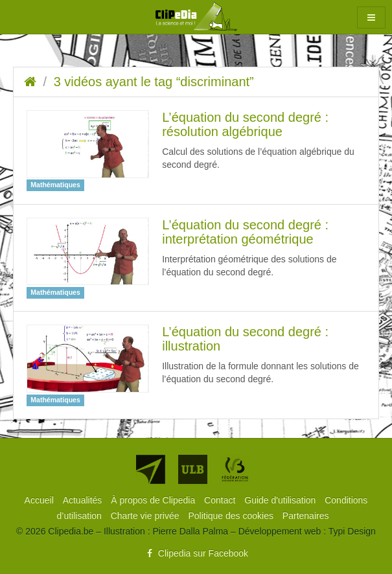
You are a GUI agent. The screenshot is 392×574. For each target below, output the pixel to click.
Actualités (84, 500)
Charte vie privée (146, 516)
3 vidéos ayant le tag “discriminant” (154, 82)
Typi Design (352, 531)
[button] (371, 17)
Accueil (40, 500)
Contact (221, 500)
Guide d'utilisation (281, 500)
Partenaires (306, 516)
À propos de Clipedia (154, 500)
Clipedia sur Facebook (196, 553)
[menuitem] (40, 500)
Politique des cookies (232, 516)
